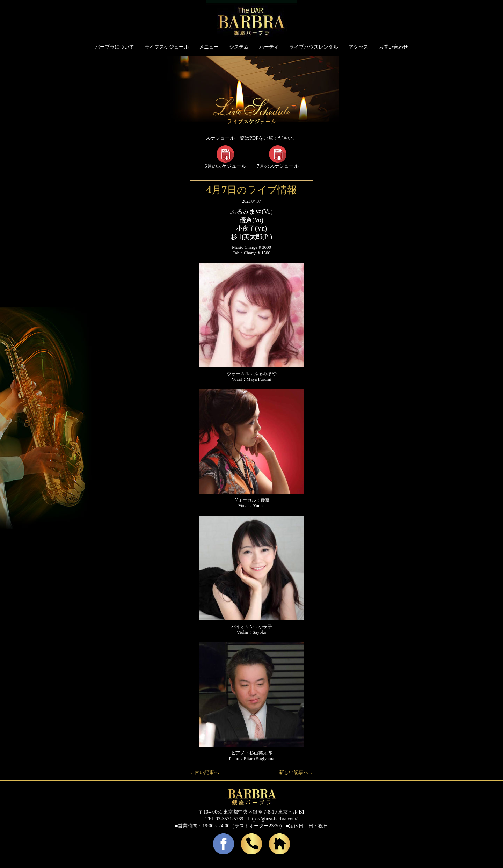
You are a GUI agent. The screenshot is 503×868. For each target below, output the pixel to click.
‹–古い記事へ (205, 772)
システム (239, 47)
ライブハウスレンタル (314, 47)
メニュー (209, 47)
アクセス (358, 47)
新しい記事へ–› (296, 772)
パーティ (269, 47)
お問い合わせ (393, 47)
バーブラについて (115, 47)
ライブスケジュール (167, 47)
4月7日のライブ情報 (251, 189)
